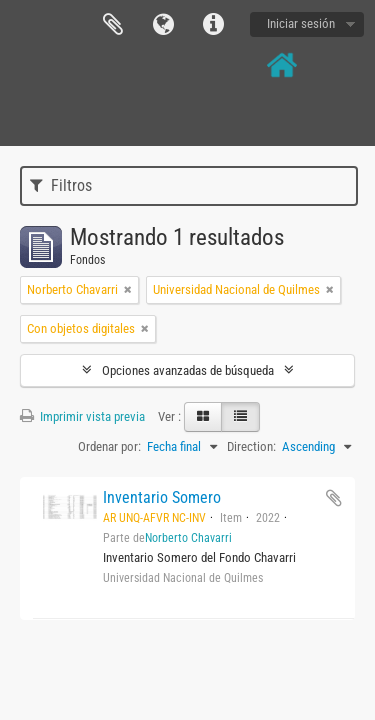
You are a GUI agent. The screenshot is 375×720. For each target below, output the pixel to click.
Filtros (61, 185)
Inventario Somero (162, 497)
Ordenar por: (109, 446)
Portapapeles (113, 25)
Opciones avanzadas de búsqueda (188, 370)
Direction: (251, 446)
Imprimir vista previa (82, 416)
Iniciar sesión (301, 23)
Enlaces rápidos (213, 25)
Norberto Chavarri (188, 538)
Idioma (163, 25)
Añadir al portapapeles (334, 498)
